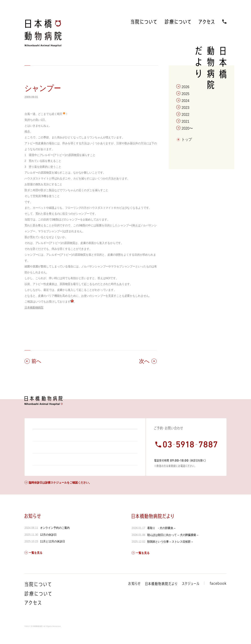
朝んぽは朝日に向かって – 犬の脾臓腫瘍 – (173, 546)
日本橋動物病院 (34, 307)
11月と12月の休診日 (53, 553)
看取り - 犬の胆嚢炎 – (161, 539)
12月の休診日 (48, 546)
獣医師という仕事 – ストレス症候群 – (170, 553)
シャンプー (43, 88)
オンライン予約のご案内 (55, 539)
